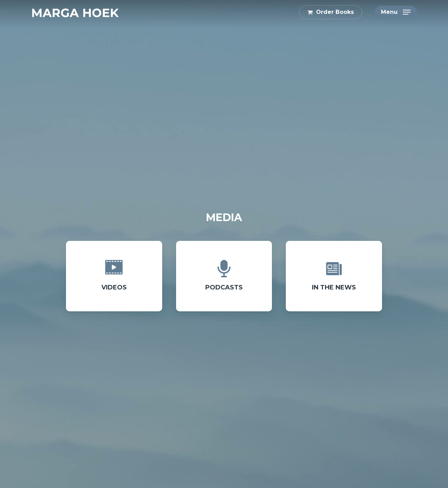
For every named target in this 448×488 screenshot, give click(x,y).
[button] (396, 12)
